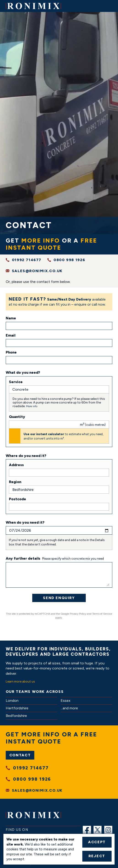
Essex (66, 701)
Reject (97, 856)
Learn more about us (20, 681)
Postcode (17, 499)
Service (16, 382)
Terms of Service (102, 614)
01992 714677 (27, 260)
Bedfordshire (16, 716)
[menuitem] (87, 830)
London (12, 701)
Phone (11, 352)
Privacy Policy (78, 614)
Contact (20, 755)
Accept (97, 842)
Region (15, 482)
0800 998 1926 (69, 260)
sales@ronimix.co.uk (37, 271)
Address (16, 465)
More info (32, 406)
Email (11, 335)
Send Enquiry (59, 598)
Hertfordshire (17, 708)
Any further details (23, 558)
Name (11, 318)
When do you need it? (25, 522)
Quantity (17, 417)
